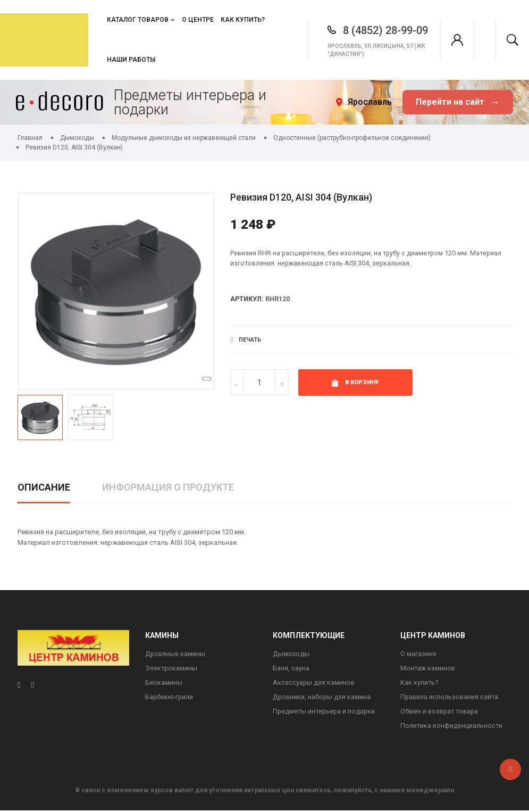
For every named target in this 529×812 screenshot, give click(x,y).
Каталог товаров (138, 20)
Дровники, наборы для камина (323, 698)
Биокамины (164, 683)
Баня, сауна (291, 669)
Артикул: (247, 300)
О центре (198, 20)
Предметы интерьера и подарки (325, 713)
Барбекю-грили (170, 698)
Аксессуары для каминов (314, 683)
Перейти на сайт (458, 102)
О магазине (418, 654)
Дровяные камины (176, 654)
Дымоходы (291, 654)
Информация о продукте (168, 487)
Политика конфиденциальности (452, 728)
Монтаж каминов (429, 669)
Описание (44, 487)
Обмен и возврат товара (441, 713)
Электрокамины (172, 669)
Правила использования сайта (451, 698)
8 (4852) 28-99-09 (372, 30)
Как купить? (243, 20)
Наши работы (131, 60)
